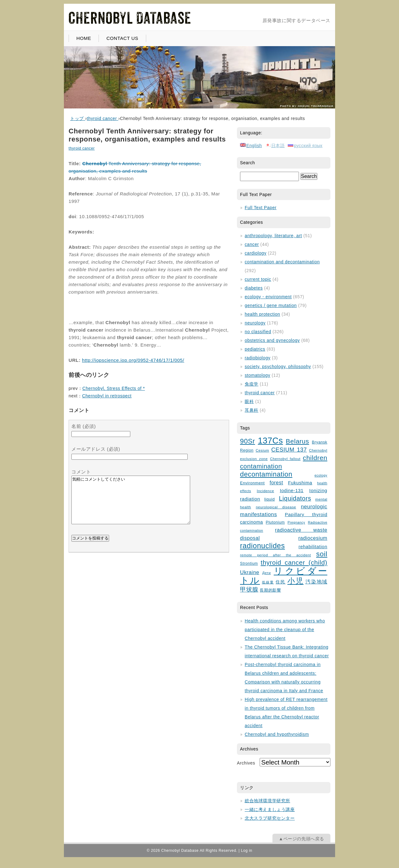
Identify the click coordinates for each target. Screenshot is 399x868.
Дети (266, 573)
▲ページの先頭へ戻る (301, 839)
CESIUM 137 (289, 450)
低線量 (268, 582)
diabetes (254, 288)
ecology (321, 475)
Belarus (298, 441)
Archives (246, 763)
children (315, 458)
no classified (258, 332)
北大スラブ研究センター (270, 818)
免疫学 (252, 384)
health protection (262, 314)
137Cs (270, 441)
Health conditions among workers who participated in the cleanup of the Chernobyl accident (285, 630)
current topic (258, 279)
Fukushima (300, 483)
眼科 (249, 401)
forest (276, 483)
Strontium (249, 563)
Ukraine (250, 572)
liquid (270, 499)
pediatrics (255, 349)
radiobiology (258, 358)
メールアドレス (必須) (96, 449)
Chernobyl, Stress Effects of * (114, 388)
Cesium (262, 450)
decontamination (266, 474)
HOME (84, 38)
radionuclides (262, 546)
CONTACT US (122, 38)
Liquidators (295, 498)
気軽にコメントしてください (131, 505)
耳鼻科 (252, 410)
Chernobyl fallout (285, 459)
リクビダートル (284, 575)
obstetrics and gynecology (272, 340)
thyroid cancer (82, 148)
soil (322, 554)
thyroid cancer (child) (294, 562)
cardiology (256, 253)
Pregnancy (296, 522)
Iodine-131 (292, 491)
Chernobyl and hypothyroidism (277, 734)
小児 (296, 581)
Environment (252, 483)
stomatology (257, 375)
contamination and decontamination (282, 262)
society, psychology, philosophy (278, 367)
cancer (252, 244)
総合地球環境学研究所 (267, 801)
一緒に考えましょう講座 (270, 809)
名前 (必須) (84, 426)
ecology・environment (268, 297)
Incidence (265, 491)
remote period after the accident (275, 555)
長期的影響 (270, 590)
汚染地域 (316, 582)
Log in (247, 851)
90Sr (248, 441)
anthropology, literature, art (273, 236)
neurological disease (276, 507)
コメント (81, 472)
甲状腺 (249, 590)
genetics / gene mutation (271, 305)
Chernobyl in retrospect (107, 396)
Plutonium (275, 522)
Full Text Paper (261, 208)
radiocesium (313, 538)
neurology (255, 323)
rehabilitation (313, 547)
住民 (281, 582)
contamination (261, 466)
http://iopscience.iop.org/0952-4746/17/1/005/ (133, 360)
